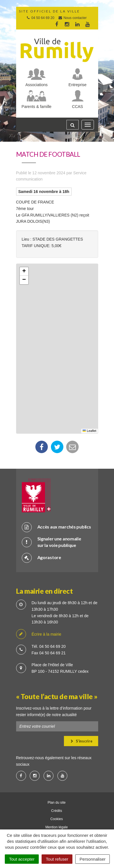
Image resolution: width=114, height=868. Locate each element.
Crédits (57, 811)
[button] (24, 271)
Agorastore (41, 558)
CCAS (78, 107)
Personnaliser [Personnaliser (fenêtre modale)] (93, 859)
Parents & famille (36, 107)
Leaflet (89, 431)
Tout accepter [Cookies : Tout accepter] (22, 859)
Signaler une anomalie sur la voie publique (51, 542)
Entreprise (78, 85)
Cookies (57, 819)
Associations (37, 85)
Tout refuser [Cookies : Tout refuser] (57, 859)
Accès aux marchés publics (56, 527)
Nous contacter (72, 18)
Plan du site (57, 803)
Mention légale (56, 827)
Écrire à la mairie (39, 634)
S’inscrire (82, 741)
